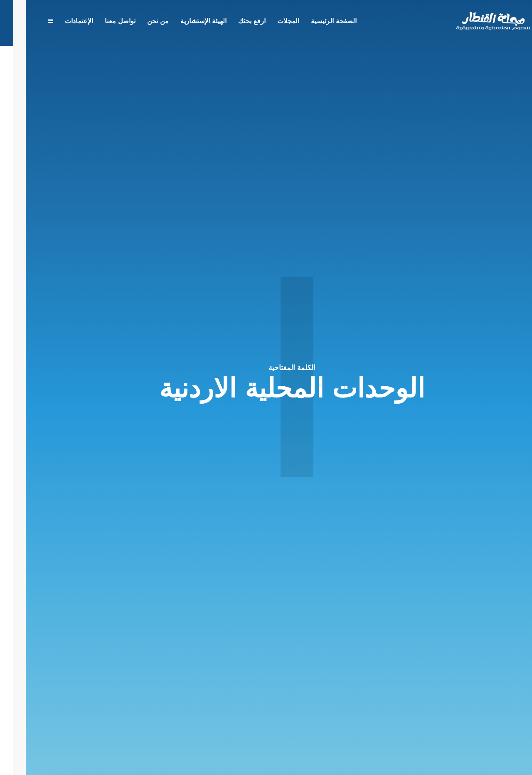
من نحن (132, 22)
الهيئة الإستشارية (178, 22)
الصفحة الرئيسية (308, 22)
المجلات (262, 22)
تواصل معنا (94, 22)
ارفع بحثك (226, 22)
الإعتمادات (53, 22)
